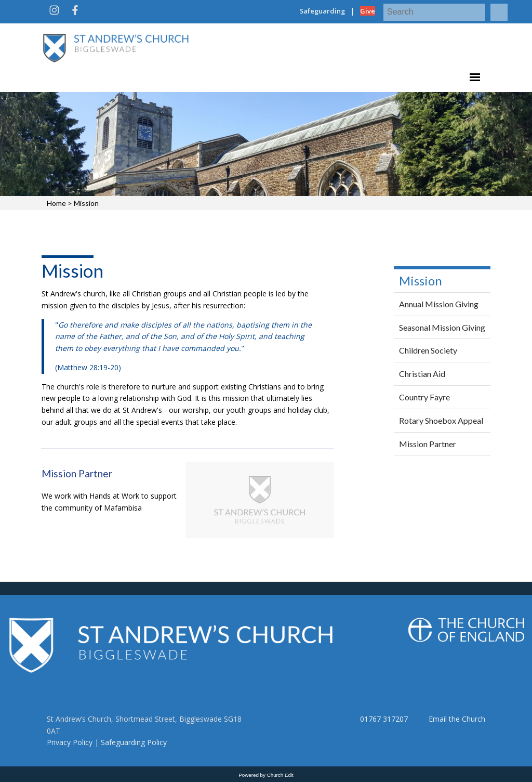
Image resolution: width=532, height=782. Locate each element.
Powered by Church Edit (266, 775)
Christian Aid (422, 374)
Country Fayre (424, 397)
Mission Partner (77, 473)
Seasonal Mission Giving (442, 327)
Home (56, 203)
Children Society (428, 350)
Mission (86, 203)
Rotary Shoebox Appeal (441, 420)
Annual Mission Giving (439, 304)
